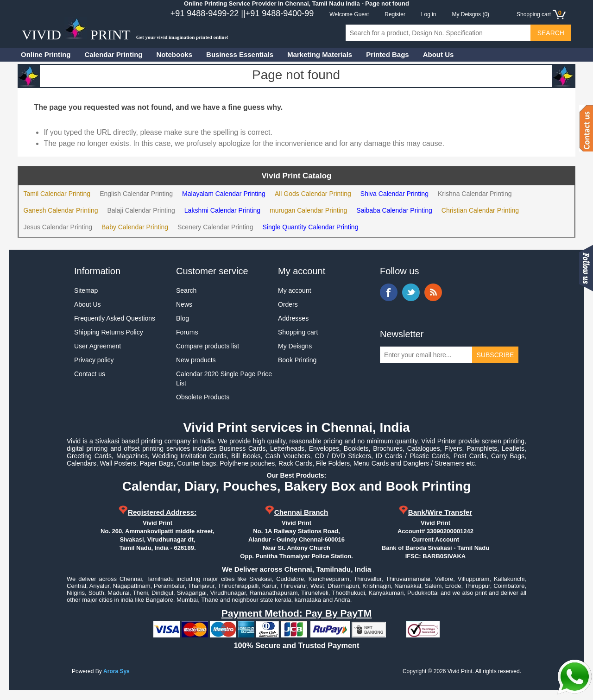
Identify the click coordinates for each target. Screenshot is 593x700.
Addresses (293, 318)
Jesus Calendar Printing (58, 227)
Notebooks (175, 54)
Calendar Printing (114, 54)
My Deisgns (295, 346)
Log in (429, 14)
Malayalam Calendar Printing (224, 194)
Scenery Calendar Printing (215, 227)
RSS (433, 292)
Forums (187, 332)
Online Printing (46, 54)
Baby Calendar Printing (135, 227)
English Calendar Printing (136, 194)
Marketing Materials (320, 54)
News (184, 304)
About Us (438, 54)
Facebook (389, 292)
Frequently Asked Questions (115, 318)
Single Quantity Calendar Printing (310, 227)
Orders (288, 304)
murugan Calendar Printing (308, 210)
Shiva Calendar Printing (394, 194)
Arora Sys (117, 671)
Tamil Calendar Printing (57, 194)
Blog (183, 318)
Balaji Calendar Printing (141, 210)
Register (395, 14)
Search (186, 290)
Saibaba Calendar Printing (394, 210)
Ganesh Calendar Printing (60, 210)
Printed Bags (388, 54)
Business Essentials (240, 54)
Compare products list (208, 346)
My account (295, 290)
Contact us (90, 374)
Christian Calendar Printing (480, 210)
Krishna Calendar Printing (475, 194)
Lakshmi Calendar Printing (222, 210)
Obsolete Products (203, 397)
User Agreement (98, 346)
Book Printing (297, 360)
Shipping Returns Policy (109, 332)
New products (196, 360)
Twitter (411, 292)
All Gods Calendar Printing (313, 194)
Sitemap (86, 290)
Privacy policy (94, 360)
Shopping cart (298, 332)
